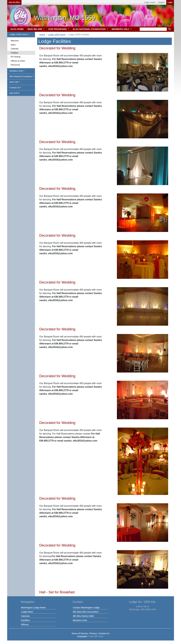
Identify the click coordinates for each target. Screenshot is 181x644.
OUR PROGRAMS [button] (58, 29)
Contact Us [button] (15, 88)
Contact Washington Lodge (86, 608)
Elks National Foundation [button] (21, 76)
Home (42, 35)
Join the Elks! (14, 2)
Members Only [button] (16, 71)
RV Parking (16, 57)
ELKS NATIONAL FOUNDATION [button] (90, 29)
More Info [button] (14, 82)
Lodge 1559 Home (57, 35)
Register (161, 2)
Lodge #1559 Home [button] (19, 34)
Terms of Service (80, 633)
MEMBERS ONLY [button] (121, 29)
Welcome (15, 41)
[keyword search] (153, 29)
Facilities (15, 53)
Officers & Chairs (18, 61)
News (13, 45)
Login (170, 2)
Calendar (15, 49)
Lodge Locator (150, 2)
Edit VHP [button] (14, 93)
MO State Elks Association (86, 612)
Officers (25, 625)
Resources (15, 65)
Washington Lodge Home (33, 608)
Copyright (82, 636)
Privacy (93, 633)
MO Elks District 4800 (83, 616)
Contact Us (104, 633)
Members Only (80, 620)
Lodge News (27, 612)
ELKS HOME (17, 29)
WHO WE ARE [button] (35, 29)
